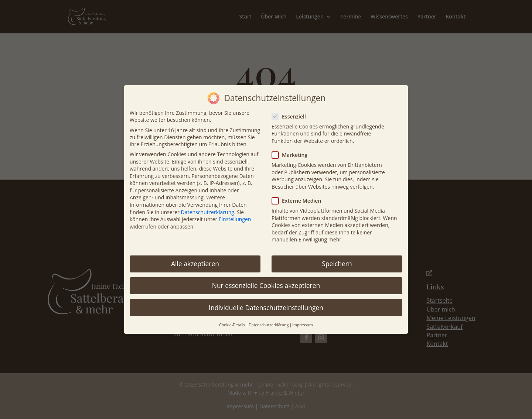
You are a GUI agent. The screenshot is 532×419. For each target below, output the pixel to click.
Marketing (293, 150)
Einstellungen (235, 214)
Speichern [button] (337, 259)
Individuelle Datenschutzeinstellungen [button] (266, 302)
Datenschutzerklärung (208, 207)
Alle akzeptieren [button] (195, 259)
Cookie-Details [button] (232, 320)
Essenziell (292, 111)
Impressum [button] (302, 320)
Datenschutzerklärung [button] (269, 320)
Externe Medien (299, 195)
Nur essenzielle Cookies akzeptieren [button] (266, 281)
